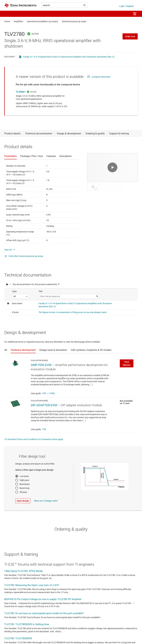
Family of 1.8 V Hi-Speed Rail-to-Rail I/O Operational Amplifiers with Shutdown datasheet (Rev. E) (69, 57)
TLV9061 (21, 92)
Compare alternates (101, 77)
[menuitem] (126, 14)
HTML (52, 393)
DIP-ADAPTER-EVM (44, 405)
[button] (7, 14)
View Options (127, 363)
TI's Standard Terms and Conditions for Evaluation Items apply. (34, 439)
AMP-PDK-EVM (41, 365)
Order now (130, 36)
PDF (44, 393)
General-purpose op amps (74, 21)
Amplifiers (18, 21)
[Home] (20, 5)
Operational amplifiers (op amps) (42, 21)
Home (7, 21)
